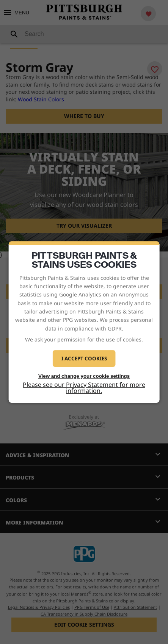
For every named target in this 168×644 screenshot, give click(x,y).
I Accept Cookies (84, 358)
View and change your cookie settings (84, 376)
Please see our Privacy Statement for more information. (84, 388)
